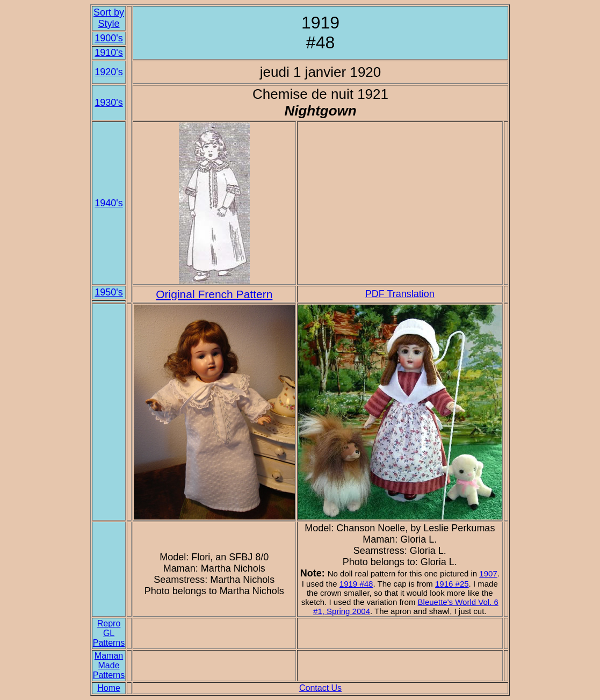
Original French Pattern (214, 294)
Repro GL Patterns (109, 633)
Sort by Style (109, 18)
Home (109, 688)
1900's (109, 38)
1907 (488, 573)
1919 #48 (356, 584)
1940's (109, 203)
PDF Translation (400, 294)
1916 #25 (452, 584)
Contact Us (320, 688)
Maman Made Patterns (109, 665)
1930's (109, 103)
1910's (109, 53)
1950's (109, 292)
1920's (109, 72)
